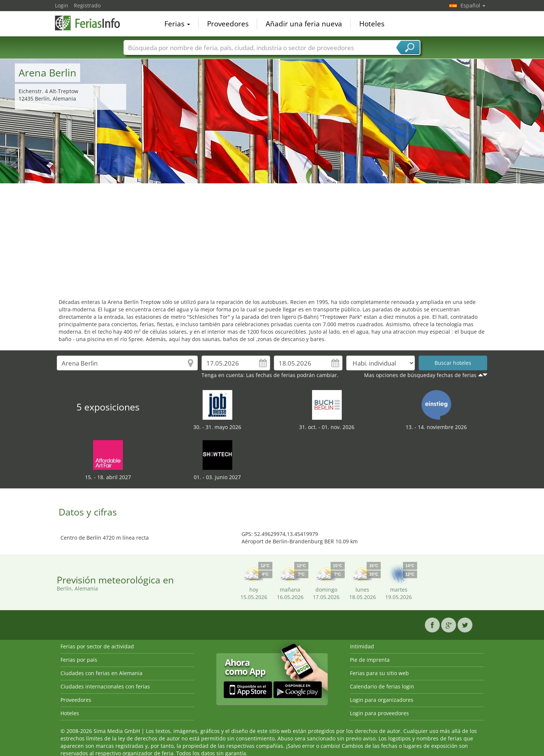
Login (62, 5)
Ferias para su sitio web (379, 673)
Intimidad (362, 646)
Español (473, 5)
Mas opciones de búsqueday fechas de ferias (420, 375)
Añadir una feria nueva (304, 24)
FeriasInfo (92, 23)
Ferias (177, 24)
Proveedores (228, 24)
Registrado (87, 5)
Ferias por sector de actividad (97, 646)
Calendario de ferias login (382, 686)
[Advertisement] (272, 239)
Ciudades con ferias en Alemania (101, 673)
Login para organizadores (382, 700)
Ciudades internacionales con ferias (105, 686)
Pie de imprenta (370, 660)
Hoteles (372, 24)
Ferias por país (79, 660)
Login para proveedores (379, 713)
